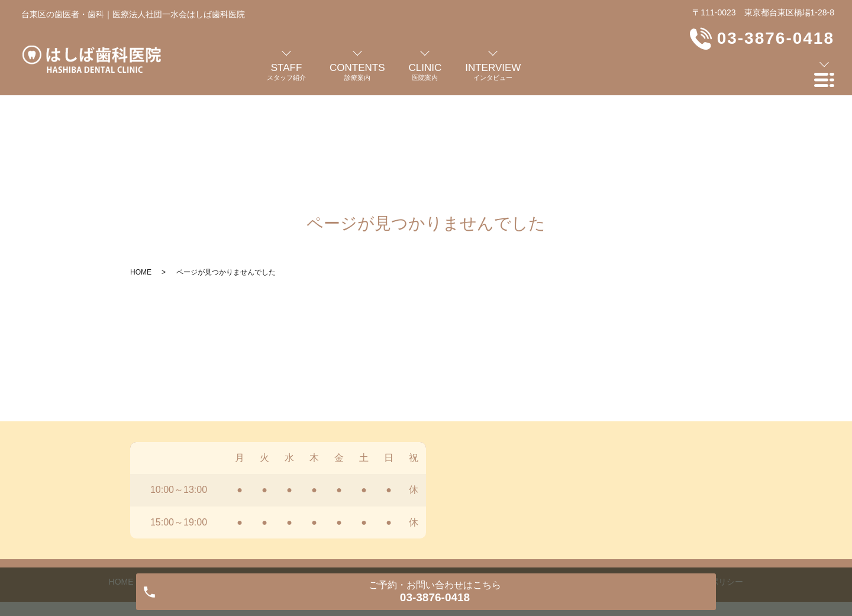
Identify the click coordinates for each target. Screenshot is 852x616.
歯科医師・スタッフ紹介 (199, 482)
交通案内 (571, 482)
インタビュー (395, 482)
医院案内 (334, 482)
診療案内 (281, 482)
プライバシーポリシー (702, 482)
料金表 (522, 482)
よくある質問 (465, 482)
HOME (141, 172)
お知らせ (624, 482)
